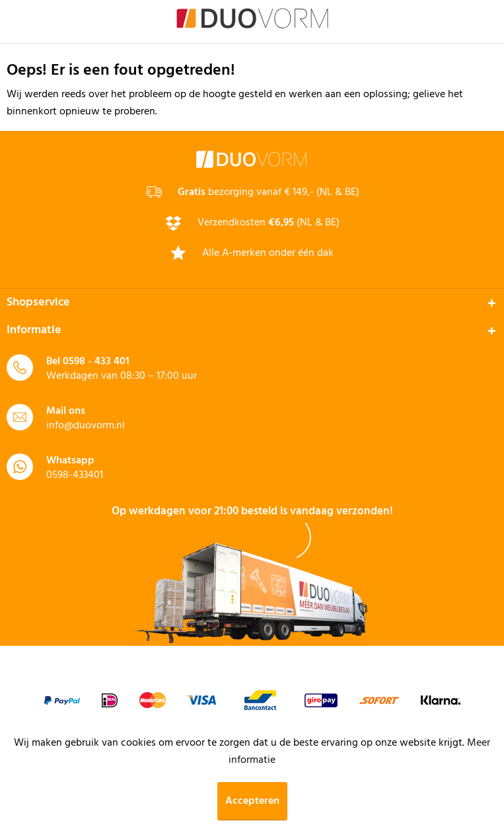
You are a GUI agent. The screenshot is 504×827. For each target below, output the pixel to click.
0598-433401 (75, 475)
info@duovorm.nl (86, 426)
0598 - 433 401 (96, 362)
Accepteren (252, 801)
